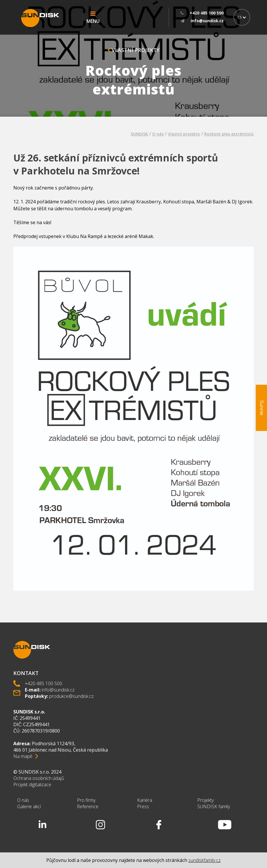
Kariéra (145, 800)
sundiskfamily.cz (205, 860)
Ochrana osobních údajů (39, 778)
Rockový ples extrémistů (229, 134)
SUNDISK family (214, 806)
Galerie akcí (29, 806)
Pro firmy (86, 800)
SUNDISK (139, 134)
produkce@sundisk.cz (71, 696)
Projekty (206, 800)
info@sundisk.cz (58, 690)
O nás (158, 134)
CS (242, 17)
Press (143, 806)
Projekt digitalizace (32, 785)
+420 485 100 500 (44, 683)
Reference (88, 806)
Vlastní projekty (133, 50)
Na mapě (23, 756)
